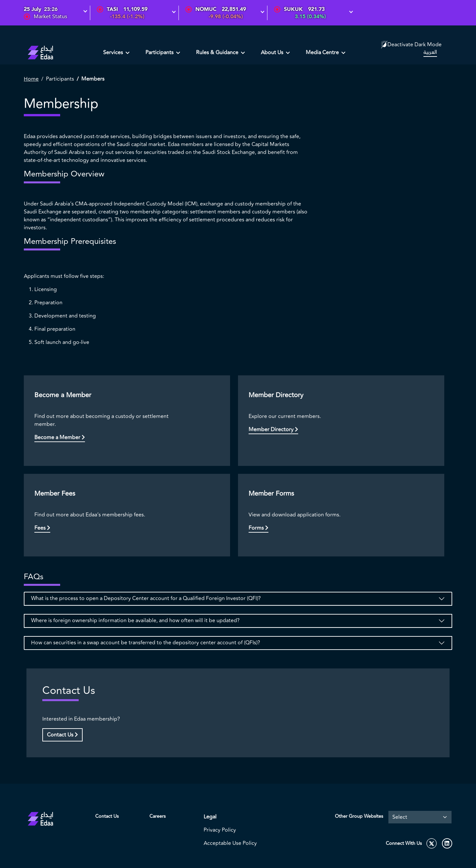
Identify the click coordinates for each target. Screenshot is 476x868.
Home (31, 79)
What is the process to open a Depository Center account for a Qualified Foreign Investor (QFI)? (146, 598)
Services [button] (114, 53)
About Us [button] (273, 53)
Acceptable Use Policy (230, 843)
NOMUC (206, 9)
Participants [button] (160, 53)
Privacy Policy (220, 830)
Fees (42, 528)
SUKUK (293, 9)
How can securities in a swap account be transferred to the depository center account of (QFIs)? (146, 643)
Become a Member (60, 437)
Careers (158, 816)
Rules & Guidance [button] (218, 53)
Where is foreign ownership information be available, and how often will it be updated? (135, 621)
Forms (258, 528)
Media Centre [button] (323, 53)
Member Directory (273, 430)
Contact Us (62, 735)
